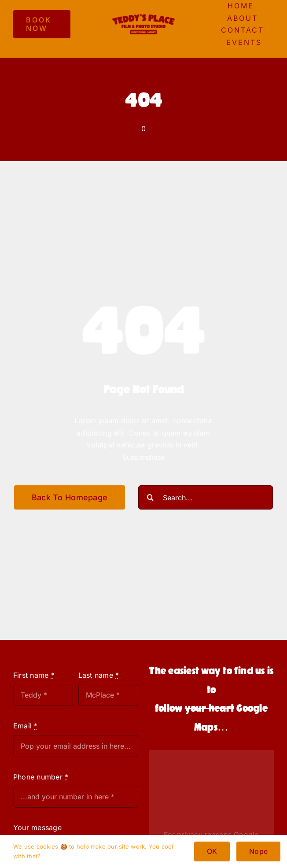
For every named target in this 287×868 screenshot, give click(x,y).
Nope (258, 851)
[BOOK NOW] (42, 24)
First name (34, 675)
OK (212, 851)
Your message (37, 827)
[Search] (150, 497)
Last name (99, 675)
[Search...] (206, 497)
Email (26, 726)
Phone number (41, 777)
